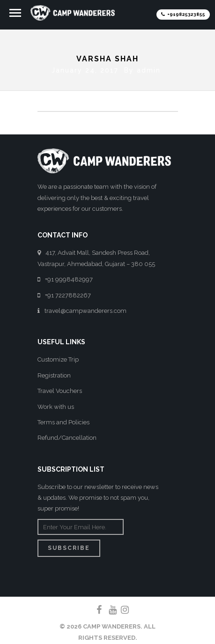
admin (149, 68)
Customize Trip (58, 358)
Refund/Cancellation (67, 436)
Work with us (56, 404)
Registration (54, 373)
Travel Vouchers (60, 389)
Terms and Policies (63, 420)
